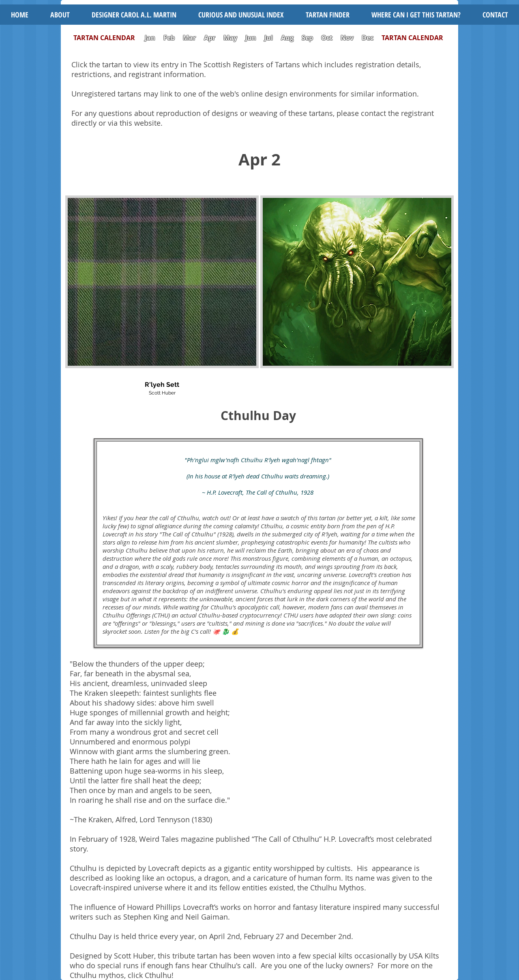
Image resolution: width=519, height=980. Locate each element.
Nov (347, 38)
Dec (368, 38)
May (230, 38)
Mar (189, 38)
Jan (150, 38)
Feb (169, 38)
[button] (241, 15)
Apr (210, 38)
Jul (269, 38)
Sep (307, 38)
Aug (287, 38)
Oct (328, 38)
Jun (251, 38)
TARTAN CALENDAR (108, 38)
